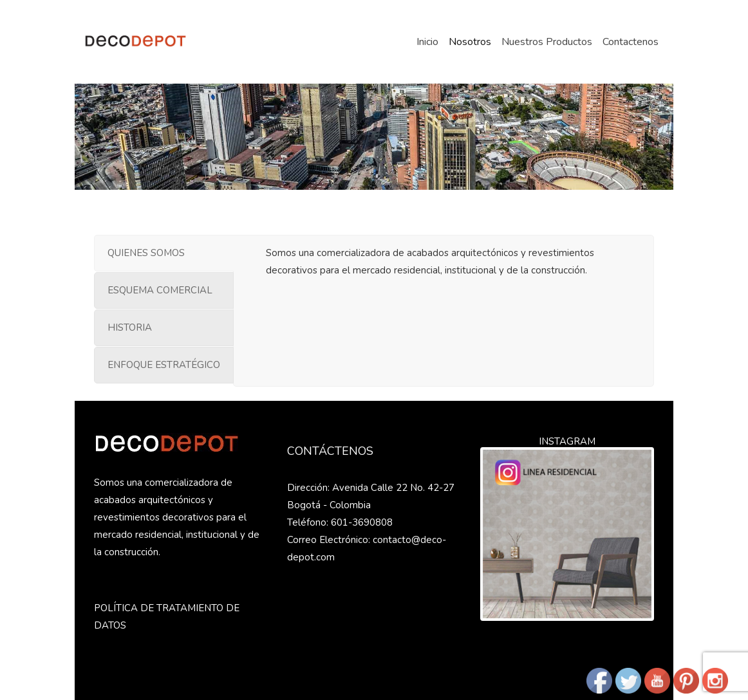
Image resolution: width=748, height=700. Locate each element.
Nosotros (470, 42)
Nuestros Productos (547, 42)
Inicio (427, 42)
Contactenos (631, 42)
